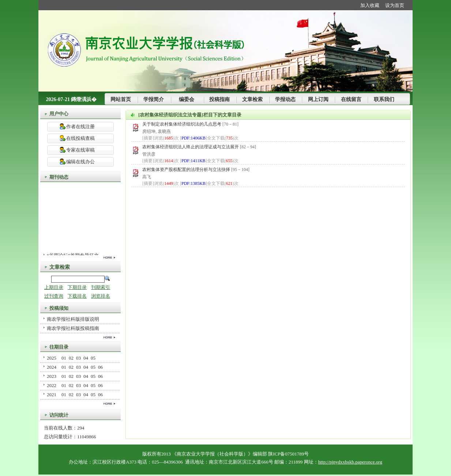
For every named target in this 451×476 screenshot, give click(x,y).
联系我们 (384, 99)
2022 (52, 385)
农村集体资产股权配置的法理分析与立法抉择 (187, 170)
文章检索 (252, 99)
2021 (52, 395)
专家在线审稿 (80, 150)
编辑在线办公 (80, 162)
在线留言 (351, 99)
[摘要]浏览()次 (161, 138)
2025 (52, 358)
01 (64, 358)
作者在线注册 (80, 127)
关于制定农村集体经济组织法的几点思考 (182, 124)
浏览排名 (101, 296)
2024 (52, 367)
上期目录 (54, 287)
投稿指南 (219, 99)
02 (71, 358)
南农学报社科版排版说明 (73, 319)
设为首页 (395, 5)
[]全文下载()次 (209, 138)
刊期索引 (101, 287)
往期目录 (59, 347)
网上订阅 (318, 99)
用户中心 (59, 114)
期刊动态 (59, 177)
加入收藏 (370, 5)
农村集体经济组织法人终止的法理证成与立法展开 (191, 147)
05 (93, 358)
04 (86, 358)
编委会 (187, 99)
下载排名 (77, 296)
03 (78, 358)
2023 (52, 376)
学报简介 (154, 99)
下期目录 (77, 287)
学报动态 (285, 99)
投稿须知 (59, 308)
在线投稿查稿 (80, 138)
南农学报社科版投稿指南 (73, 328)
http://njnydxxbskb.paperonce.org (350, 462)
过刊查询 (54, 296)
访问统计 (59, 415)
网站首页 (121, 99)
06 (100, 367)
